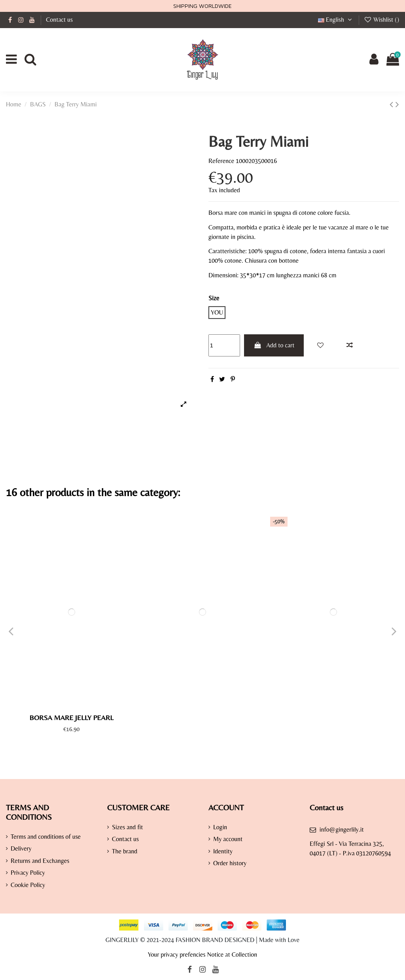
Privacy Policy (28, 873)
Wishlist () (381, 20)
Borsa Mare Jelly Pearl (71, 717)
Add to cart (274, 345)
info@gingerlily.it (342, 829)
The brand (125, 851)
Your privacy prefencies (177, 954)
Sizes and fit (128, 827)
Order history (230, 863)
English (336, 20)
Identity (223, 851)
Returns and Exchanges (40, 861)
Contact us (59, 20)
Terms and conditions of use (46, 837)
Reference (221, 161)
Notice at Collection (232, 954)
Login (220, 827)
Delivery (21, 848)
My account (228, 839)
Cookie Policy (28, 885)
